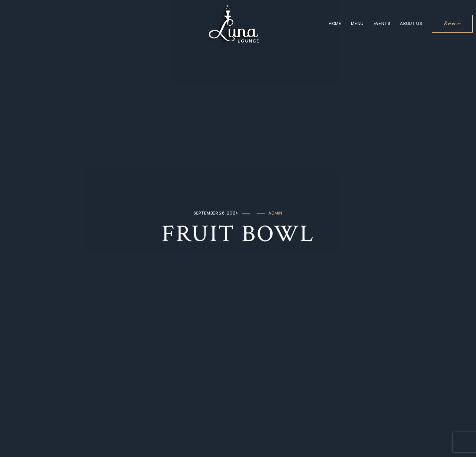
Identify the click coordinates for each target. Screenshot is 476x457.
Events (382, 23)
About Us (411, 23)
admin (275, 213)
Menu (357, 23)
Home (335, 23)
